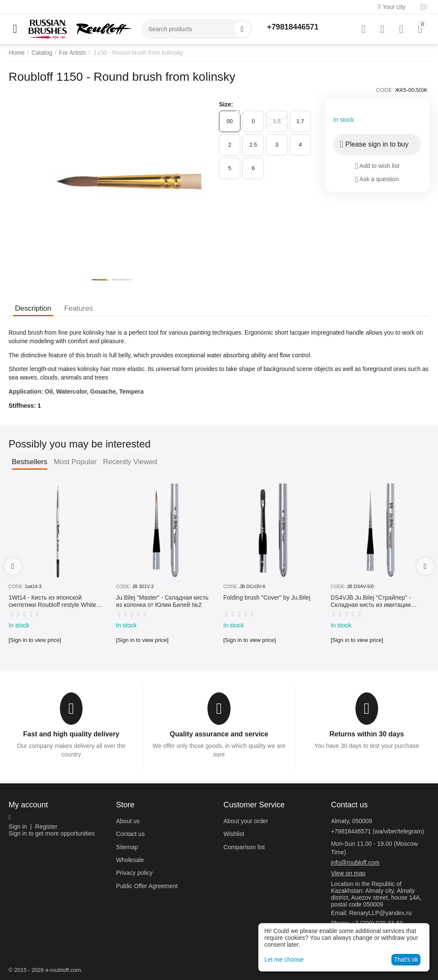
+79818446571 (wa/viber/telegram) (378, 831)
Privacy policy (134, 873)
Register (46, 827)
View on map (348, 873)
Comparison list (244, 847)
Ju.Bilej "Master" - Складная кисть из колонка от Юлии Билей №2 (162, 601)
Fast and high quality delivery (71, 734)
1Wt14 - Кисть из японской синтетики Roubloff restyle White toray (52, 601)
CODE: (385, 90)
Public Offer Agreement (147, 886)
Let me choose (284, 959)
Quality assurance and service (219, 734)
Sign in (18, 827)
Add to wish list (377, 166)
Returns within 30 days (367, 734)
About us (128, 821)
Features (78, 308)
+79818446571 (293, 27)
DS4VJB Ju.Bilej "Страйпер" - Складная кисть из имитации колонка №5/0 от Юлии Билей (372, 601)
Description (33, 308)
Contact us (130, 834)
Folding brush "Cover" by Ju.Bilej (267, 597)
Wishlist (234, 834)
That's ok (406, 959)
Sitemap (127, 847)
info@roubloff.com (355, 862)
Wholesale (130, 860)
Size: (226, 104)
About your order (246, 821)
